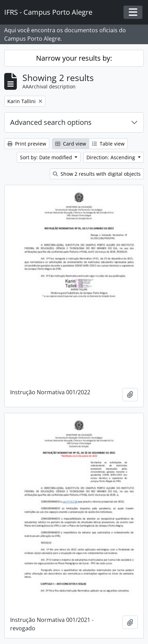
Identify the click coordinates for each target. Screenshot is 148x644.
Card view (71, 144)
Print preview (27, 144)
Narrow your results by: (74, 58)
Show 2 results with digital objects (97, 174)
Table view (108, 144)
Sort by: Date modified (47, 157)
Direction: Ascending (111, 157)
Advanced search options (51, 122)
